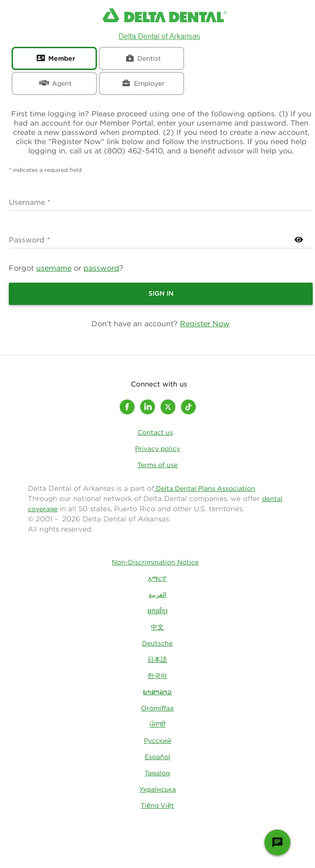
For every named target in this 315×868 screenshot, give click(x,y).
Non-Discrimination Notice (155, 562)
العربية (157, 595)
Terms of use (157, 465)
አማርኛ (157, 578)
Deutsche (157, 643)
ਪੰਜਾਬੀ (157, 724)
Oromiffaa (157, 708)
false (161, 201)
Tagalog (157, 773)
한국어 (157, 676)
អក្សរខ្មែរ (157, 611)
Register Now (205, 323)
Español (157, 757)
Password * (29, 240)
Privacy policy (157, 449)
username (54, 268)
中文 (157, 627)
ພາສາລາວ (157, 692)
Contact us (155, 432)
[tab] (54, 58)
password (101, 268)
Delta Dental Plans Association (205, 488)
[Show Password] (299, 240)
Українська (157, 789)
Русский (157, 741)
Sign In (161, 293)
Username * (30, 202)
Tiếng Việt (157, 805)
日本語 (157, 659)
